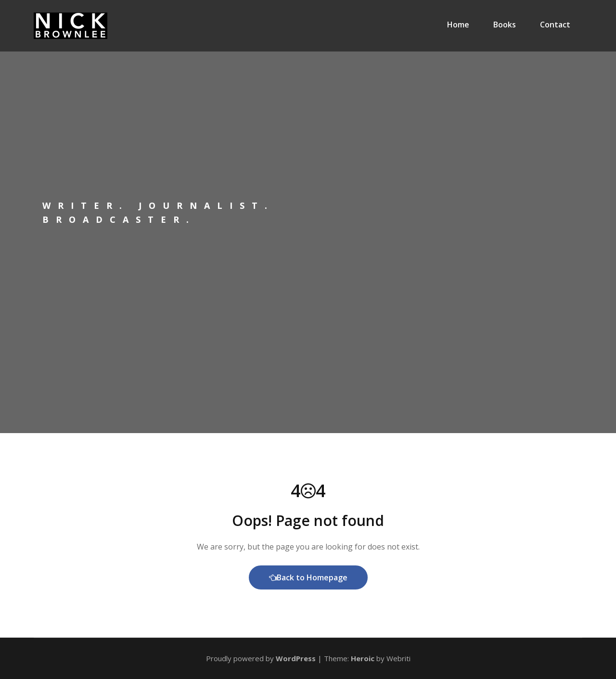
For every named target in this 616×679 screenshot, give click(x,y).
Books (505, 25)
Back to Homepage (308, 577)
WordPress (296, 658)
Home (458, 25)
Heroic (363, 658)
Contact (555, 25)
